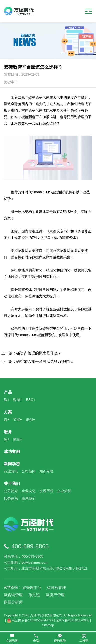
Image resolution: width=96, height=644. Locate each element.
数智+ (18, 439)
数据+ (18, 400)
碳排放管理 (57, 587)
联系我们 (29, 498)
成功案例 (12, 452)
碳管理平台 (32, 587)
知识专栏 (46, 471)
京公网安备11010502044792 (30, 620)
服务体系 (11, 498)
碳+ (7, 400)
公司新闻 (29, 471)
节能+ (18, 419)
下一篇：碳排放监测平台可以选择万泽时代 (37, 361)
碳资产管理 (55, 595)
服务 (8, 432)
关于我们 (12, 483)
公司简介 (11, 491)
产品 (8, 392)
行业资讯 (11, 471)
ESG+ (31, 400)
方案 (8, 412)
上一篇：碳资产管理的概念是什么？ (31, 353)
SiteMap (48, 625)
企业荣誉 (64, 491)
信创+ (30, 419)
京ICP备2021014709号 (73, 620)
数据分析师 (13, 602)
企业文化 (29, 491)
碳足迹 (34, 595)
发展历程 (46, 491)
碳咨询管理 (13, 595)
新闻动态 (12, 464)
